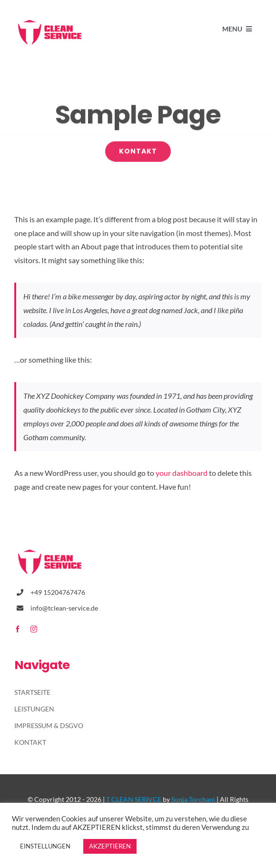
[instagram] (34, 629)
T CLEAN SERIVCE (134, 799)
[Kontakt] (138, 152)
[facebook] (18, 629)
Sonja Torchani (193, 799)
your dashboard (182, 473)
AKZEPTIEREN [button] (110, 846)
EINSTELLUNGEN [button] (45, 846)
